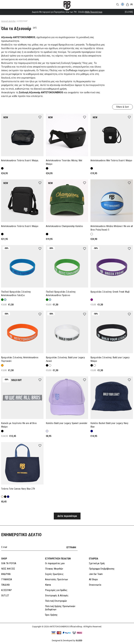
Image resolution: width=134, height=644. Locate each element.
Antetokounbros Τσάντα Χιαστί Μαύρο (20, 226)
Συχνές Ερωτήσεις (54, 574)
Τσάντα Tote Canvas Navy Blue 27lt (18, 489)
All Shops (93, 579)
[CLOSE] (129, 12)
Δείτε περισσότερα (67, 516)
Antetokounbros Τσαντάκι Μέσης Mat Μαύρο (64, 162)
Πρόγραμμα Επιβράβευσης (102, 569)
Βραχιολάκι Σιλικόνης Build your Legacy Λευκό (65, 359)
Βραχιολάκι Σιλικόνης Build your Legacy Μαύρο (110, 359)
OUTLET (5, 596)
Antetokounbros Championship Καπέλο (64, 226)
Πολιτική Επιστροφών (56, 601)
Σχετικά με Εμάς (97, 563)
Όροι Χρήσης (51, 615)
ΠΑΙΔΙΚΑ (5, 585)
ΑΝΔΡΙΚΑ (6, 574)
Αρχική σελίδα (8, 21)
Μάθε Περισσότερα (94, 12)
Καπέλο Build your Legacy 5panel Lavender (67, 423)
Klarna (48, 585)
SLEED (79, 640)
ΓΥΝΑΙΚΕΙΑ (7, 579)
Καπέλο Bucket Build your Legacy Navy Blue (109, 425)
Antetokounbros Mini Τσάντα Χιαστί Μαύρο (111, 160)
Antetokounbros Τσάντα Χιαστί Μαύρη (20, 160)
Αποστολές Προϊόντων (57, 579)
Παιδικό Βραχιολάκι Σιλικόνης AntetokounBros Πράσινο (61, 294)
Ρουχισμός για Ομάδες (56, 590)
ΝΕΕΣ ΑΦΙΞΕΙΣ (8, 569)
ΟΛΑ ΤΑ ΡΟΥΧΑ (9, 563)
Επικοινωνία (95, 585)
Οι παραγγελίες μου (55, 563)
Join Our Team (96, 574)
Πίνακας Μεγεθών (54, 569)
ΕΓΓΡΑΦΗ (71, 547)
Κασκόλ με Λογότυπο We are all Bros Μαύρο (19, 425)
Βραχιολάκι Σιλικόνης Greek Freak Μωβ (110, 292)
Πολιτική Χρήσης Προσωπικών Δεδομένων (60, 608)
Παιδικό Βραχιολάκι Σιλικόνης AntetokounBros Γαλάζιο (16, 294)
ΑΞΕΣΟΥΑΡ (6, 590)
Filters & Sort (122, 107)
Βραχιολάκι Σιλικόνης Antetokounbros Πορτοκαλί (20, 359)
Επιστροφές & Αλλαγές (57, 596)
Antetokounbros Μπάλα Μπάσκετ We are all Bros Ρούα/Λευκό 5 (112, 228)
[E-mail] (32, 547)
